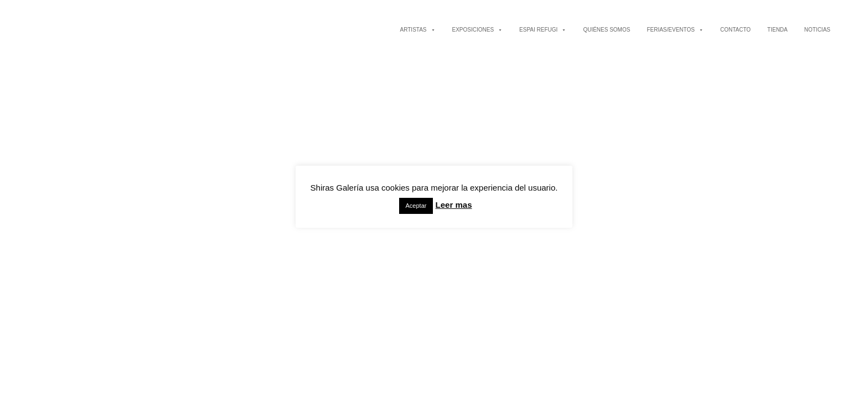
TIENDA (777, 30)
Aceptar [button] (416, 206)
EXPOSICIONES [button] (478, 30)
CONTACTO (735, 30)
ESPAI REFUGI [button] (543, 30)
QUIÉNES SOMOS (606, 30)
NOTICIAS (817, 30)
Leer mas (454, 205)
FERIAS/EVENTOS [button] (675, 30)
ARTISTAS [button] (418, 30)
